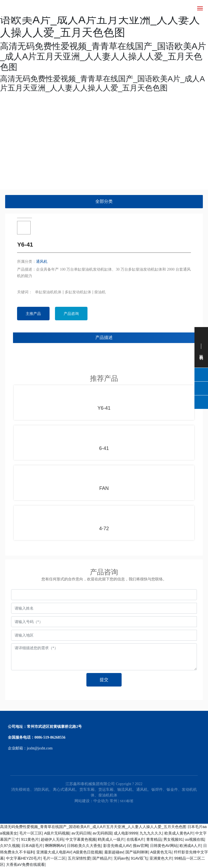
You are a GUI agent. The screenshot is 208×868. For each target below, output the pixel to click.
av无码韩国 (102, 833)
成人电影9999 (126, 833)
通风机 (42, 262)
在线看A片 (135, 839)
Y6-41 (104, 408)
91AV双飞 (139, 858)
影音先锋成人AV (117, 846)
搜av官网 (140, 846)
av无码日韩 (81, 833)
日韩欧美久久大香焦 (84, 846)
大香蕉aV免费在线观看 (25, 864)
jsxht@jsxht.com (40, 748)
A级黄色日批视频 (88, 852)
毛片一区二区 (54, 858)
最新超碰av (114, 852)
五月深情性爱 (79, 858)
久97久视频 (10, 846)
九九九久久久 (151, 833)
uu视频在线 (195, 839)
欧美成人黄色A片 (179, 833)
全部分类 (104, 201)
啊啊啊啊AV (55, 846)
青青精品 (154, 839)
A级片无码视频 (57, 833)
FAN (104, 488)
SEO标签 (127, 801)
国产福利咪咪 (137, 852)
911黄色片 (30, 839)
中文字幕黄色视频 (81, 839)
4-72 (104, 529)
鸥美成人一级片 (111, 839)
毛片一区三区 (31, 833)
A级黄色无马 (161, 852)
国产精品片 (102, 858)
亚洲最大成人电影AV (54, 852)
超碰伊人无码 (52, 839)
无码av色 (121, 858)
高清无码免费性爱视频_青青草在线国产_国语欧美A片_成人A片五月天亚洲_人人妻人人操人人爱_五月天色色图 (93, 827)
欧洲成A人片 (190, 846)
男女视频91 (173, 839)
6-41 (104, 448)
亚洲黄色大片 (161, 858)
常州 (113, 801)
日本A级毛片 (32, 846)
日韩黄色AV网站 (164, 846)
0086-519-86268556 (50, 737)
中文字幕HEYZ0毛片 (23, 858)
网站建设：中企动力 (92, 801)
